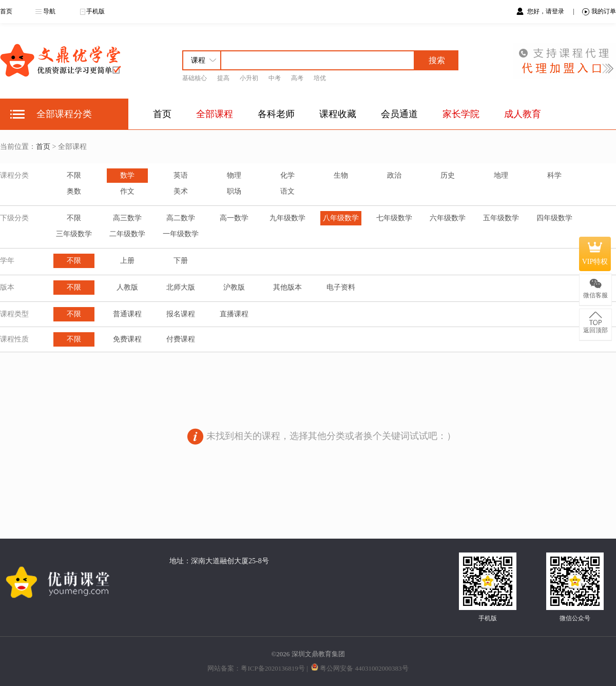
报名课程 (181, 314)
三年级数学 (74, 234)
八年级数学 (341, 218)
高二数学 (181, 218)
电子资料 (341, 287)
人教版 (127, 287)
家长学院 (461, 114)
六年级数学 (448, 218)
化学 (287, 175)
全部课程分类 (64, 114)
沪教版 (234, 287)
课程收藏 (338, 114)
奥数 (74, 191)
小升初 (249, 78)
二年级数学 (127, 234)
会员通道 (399, 114)
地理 (501, 175)
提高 (223, 78)
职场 (234, 191)
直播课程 (234, 314)
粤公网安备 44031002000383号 (364, 668)
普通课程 (127, 314)
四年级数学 (554, 218)
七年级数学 (394, 218)
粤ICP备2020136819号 (273, 668)
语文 (287, 191)
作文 (127, 191)
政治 (394, 175)
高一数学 (234, 218)
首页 (6, 11)
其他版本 (287, 287)
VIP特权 (595, 254)
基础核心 (195, 78)
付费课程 (181, 339)
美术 (181, 191)
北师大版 (181, 287)
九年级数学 (287, 218)
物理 (234, 175)
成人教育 (523, 114)
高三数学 (127, 218)
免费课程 (127, 339)
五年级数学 (501, 218)
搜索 (437, 60)
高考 (297, 78)
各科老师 (276, 114)
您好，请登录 (546, 11)
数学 (127, 175)
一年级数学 (181, 234)
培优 (320, 78)
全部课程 (215, 114)
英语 (181, 175)
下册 (181, 261)
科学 (554, 175)
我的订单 (599, 12)
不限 (74, 175)
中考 (275, 78)
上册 (127, 261)
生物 (341, 175)
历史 (448, 175)
